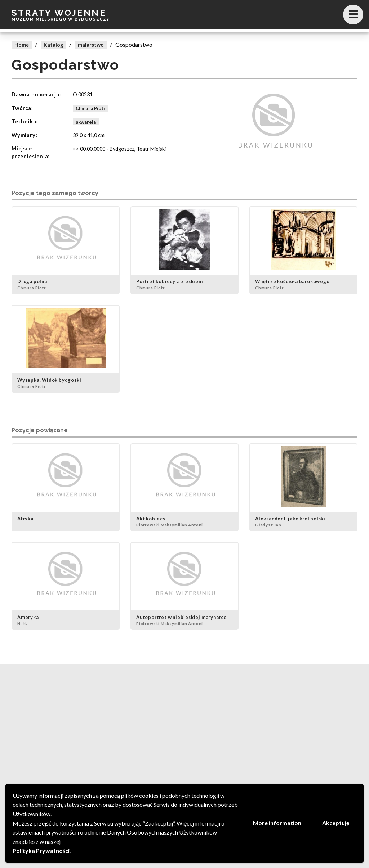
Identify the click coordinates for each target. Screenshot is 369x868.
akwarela (86, 122)
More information (277, 823)
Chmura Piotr (91, 108)
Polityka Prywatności (41, 851)
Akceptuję (336, 823)
